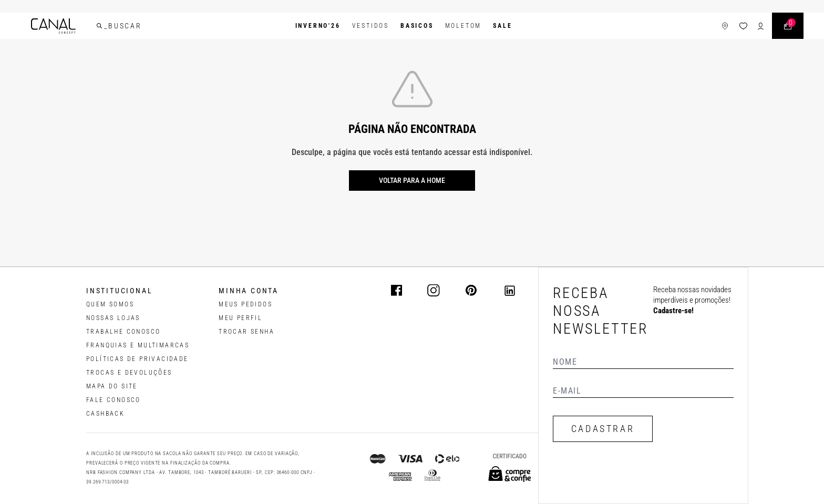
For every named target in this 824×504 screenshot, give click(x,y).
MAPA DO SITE (112, 386)
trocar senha (246, 332)
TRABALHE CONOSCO (123, 332)
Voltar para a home (412, 180)
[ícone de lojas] (725, 26)
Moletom (463, 26)
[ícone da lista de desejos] (743, 26)
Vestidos (370, 26)
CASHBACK (105, 414)
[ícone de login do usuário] (761, 26)
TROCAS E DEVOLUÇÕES (129, 373)
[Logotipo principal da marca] (53, 26)
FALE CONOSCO (114, 400)
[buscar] (99, 26)
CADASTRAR (603, 429)
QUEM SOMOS (110, 304)
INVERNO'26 (318, 26)
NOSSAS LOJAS (113, 318)
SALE (502, 26)
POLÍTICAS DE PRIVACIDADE (137, 359)
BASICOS (417, 26)
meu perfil (240, 318)
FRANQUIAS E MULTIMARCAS (138, 345)
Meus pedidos (245, 304)
